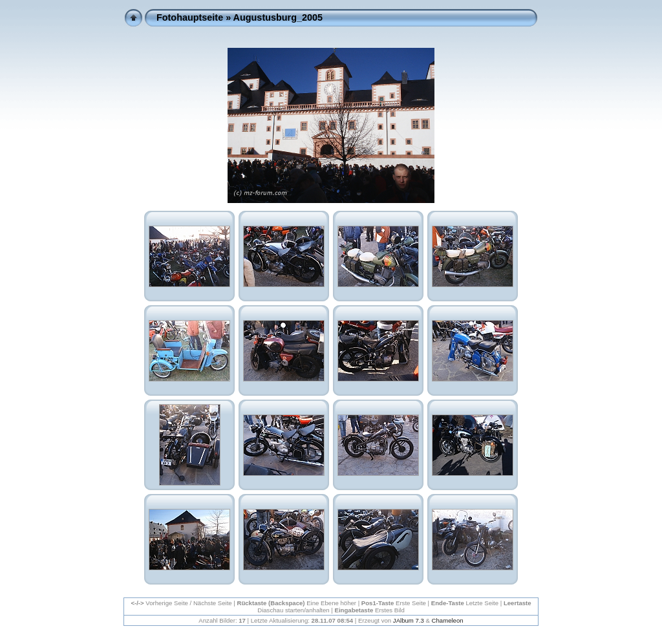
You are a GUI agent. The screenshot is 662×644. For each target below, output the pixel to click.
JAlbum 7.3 (409, 620)
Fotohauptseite (190, 17)
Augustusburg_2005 (278, 17)
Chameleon (448, 620)
